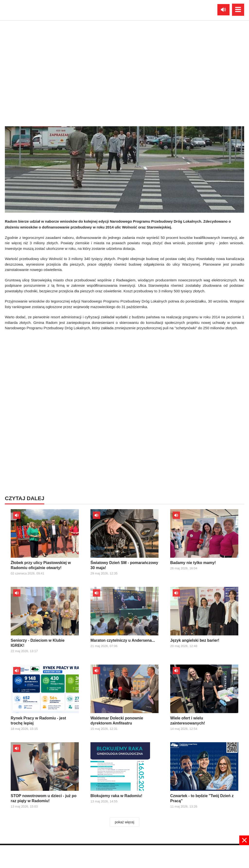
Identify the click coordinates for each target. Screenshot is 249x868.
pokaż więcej (124, 822)
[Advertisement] (124, 366)
